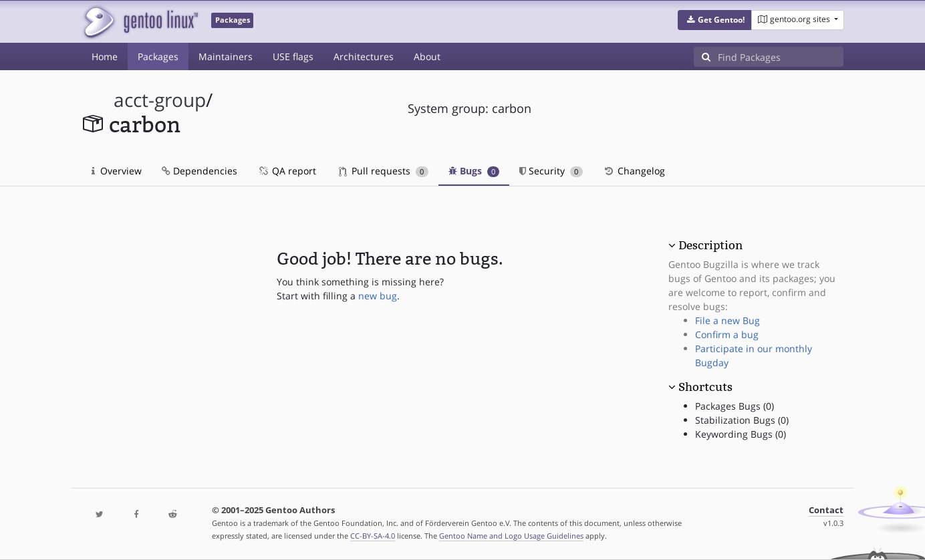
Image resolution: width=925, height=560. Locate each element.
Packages (158, 56)
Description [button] (710, 245)
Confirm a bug (727, 334)
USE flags (293, 56)
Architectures (364, 56)
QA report (287, 171)
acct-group (160, 100)
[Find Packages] (781, 57)
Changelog (634, 171)
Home (105, 56)
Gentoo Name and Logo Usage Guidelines (511, 536)
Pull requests (384, 171)
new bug (378, 296)
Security (551, 171)
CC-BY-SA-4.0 (373, 536)
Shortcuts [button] (705, 387)
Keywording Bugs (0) (741, 434)
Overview (117, 171)
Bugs (474, 171)
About (427, 56)
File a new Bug (728, 320)
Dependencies (200, 171)
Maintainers (226, 56)
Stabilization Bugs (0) (742, 420)
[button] (715, 20)
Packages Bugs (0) (735, 406)
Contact (826, 510)
